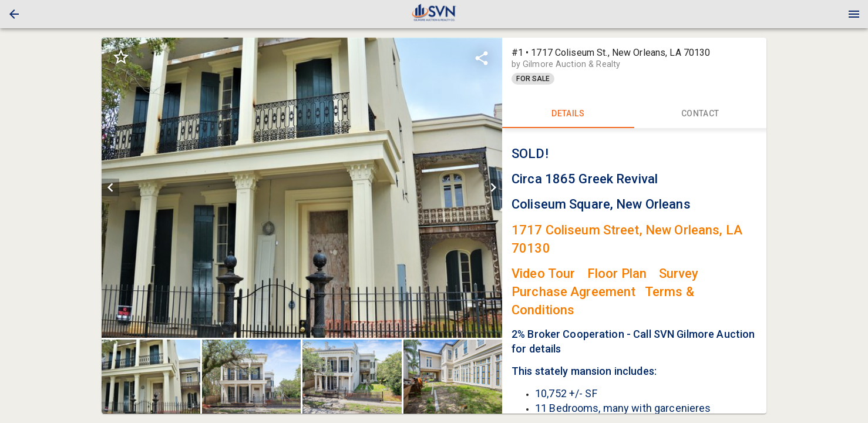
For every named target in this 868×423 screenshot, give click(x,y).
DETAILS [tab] (568, 114)
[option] (302, 188)
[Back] (14, 14)
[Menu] (854, 14)
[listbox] (302, 188)
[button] (14, 14)
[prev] (110, 187)
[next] (493, 187)
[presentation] (434, 14)
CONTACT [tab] (700, 114)
